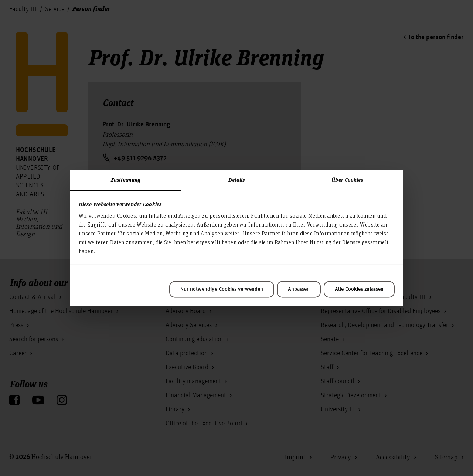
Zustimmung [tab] (126, 180)
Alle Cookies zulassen (359, 289)
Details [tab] (237, 180)
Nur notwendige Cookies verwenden (222, 289)
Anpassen (299, 289)
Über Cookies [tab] (347, 180)
